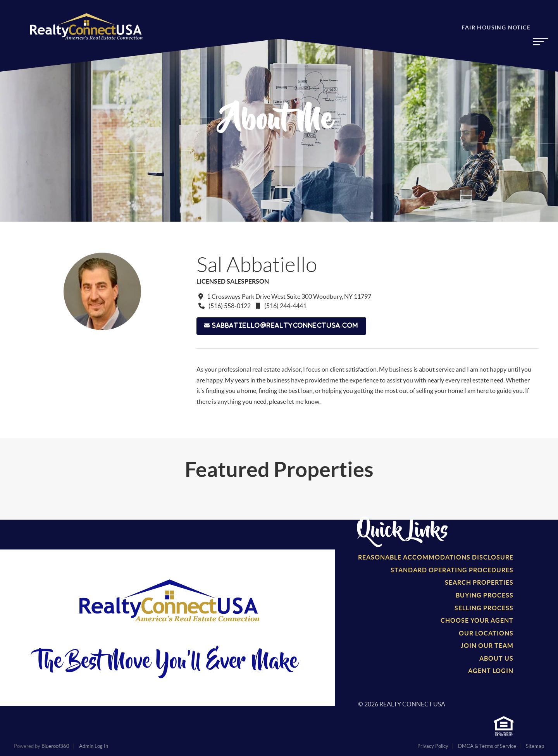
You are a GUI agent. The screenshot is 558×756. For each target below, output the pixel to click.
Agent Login (491, 671)
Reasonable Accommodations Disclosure (436, 557)
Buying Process (485, 595)
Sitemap (535, 746)
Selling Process (484, 608)
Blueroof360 (55, 746)
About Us (496, 658)
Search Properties (479, 582)
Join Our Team (487, 646)
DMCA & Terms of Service (487, 746)
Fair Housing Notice (496, 30)
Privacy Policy (433, 746)
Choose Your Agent (477, 620)
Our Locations (486, 633)
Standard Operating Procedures (452, 570)
